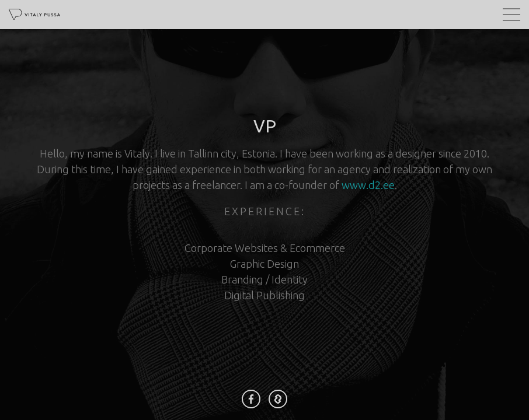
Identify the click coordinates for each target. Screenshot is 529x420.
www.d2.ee (368, 185)
